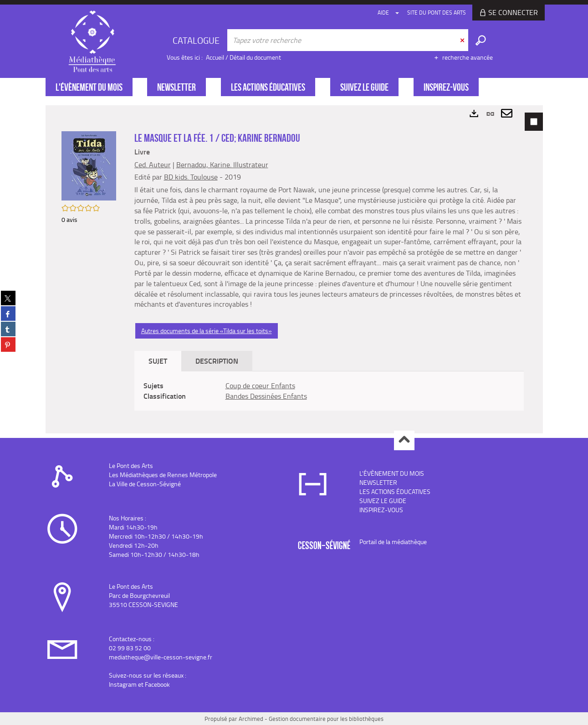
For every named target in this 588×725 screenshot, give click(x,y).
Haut (404, 440)
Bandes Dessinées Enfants (266, 396)
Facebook (157, 684)
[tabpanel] (294, 269)
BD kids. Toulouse (191, 177)
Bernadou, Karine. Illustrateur (222, 165)
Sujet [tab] (158, 361)
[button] (89, 165)
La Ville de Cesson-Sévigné (145, 484)
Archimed (251, 719)
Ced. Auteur (153, 165)
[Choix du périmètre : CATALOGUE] (197, 40)
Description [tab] (217, 361)
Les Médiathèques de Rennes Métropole (163, 475)
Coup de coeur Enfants (260, 386)
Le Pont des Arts (131, 465)
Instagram (123, 684)
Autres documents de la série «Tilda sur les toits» (207, 331)
